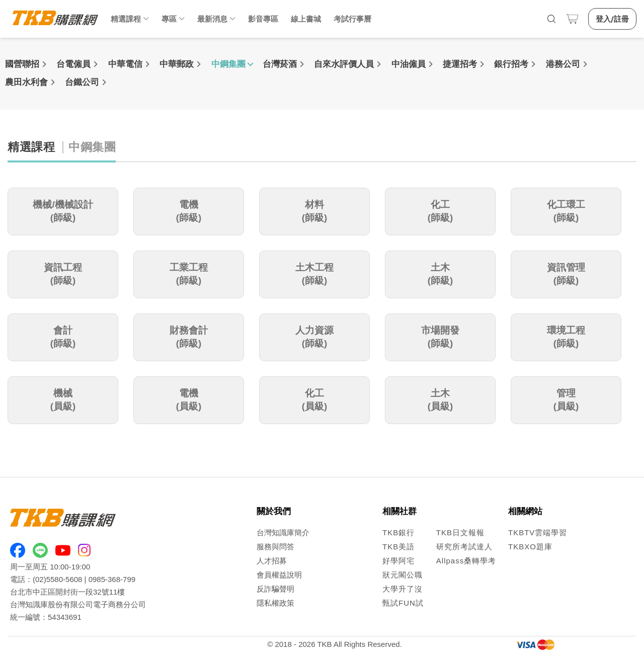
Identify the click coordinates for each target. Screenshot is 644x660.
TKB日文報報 (460, 532)
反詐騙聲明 (275, 589)
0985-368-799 (112, 579)
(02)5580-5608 (57, 579)
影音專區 (263, 19)
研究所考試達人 (464, 547)
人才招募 (272, 561)
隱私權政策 (275, 603)
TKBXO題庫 (530, 547)
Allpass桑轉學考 (466, 561)
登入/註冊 (612, 19)
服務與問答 (275, 547)
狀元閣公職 (403, 575)
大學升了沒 (403, 589)
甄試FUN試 (403, 603)
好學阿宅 (398, 561)
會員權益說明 (279, 575)
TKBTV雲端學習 (538, 532)
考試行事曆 (352, 19)
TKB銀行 (398, 532)
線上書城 (306, 19)
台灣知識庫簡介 (283, 532)
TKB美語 (398, 547)
